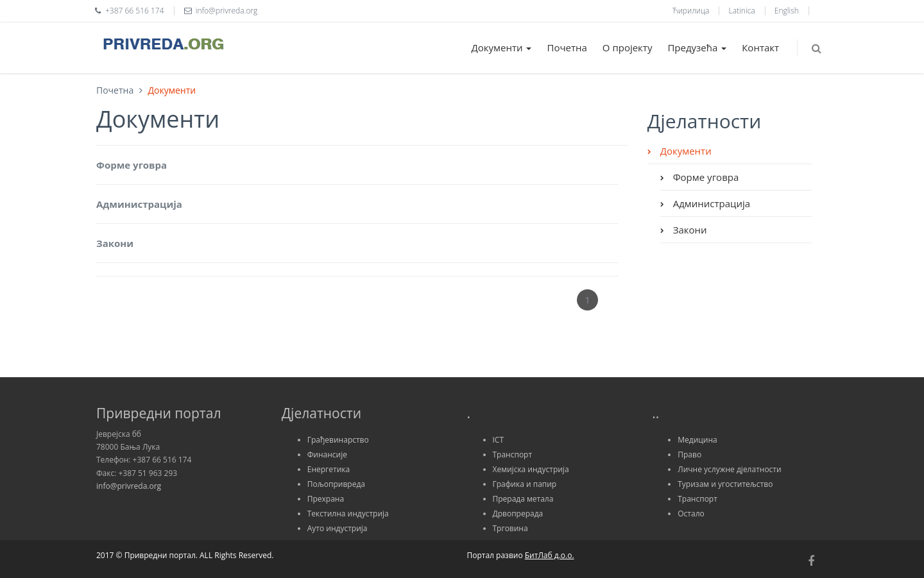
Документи (502, 47)
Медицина (697, 440)
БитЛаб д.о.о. (550, 555)
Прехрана (326, 499)
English (787, 11)
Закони (115, 243)
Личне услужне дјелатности (729, 469)
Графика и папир (525, 484)
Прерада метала (523, 499)
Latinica (742, 11)
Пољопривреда (336, 484)
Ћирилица (691, 11)
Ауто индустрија (338, 528)
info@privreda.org (129, 486)
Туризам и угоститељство (725, 484)
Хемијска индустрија (531, 469)
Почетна (567, 47)
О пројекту (628, 47)
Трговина (510, 528)
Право (689, 455)
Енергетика (329, 469)
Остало (691, 514)
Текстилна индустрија (348, 514)
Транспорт (513, 455)
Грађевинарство (338, 440)
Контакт (760, 47)
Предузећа (697, 47)
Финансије (327, 455)
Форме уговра (132, 165)
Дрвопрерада (518, 514)
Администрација (139, 204)
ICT (499, 440)
